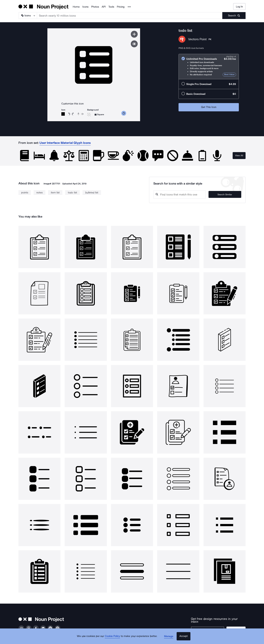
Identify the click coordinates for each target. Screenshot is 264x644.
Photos (95, 7)
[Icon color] (63, 114)
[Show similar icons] (134, 44)
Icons (85, 7)
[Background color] (89, 114)
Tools (111, 7)
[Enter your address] (209, 627)
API (104, 7)
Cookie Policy (113, 638)
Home (76, 7)
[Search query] (183, 194)
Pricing (121, 7)
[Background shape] (99, 115)
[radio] (209, 67)
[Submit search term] (234, 16)
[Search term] (130, 16)
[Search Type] (28, 16)
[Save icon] (134, 34)
